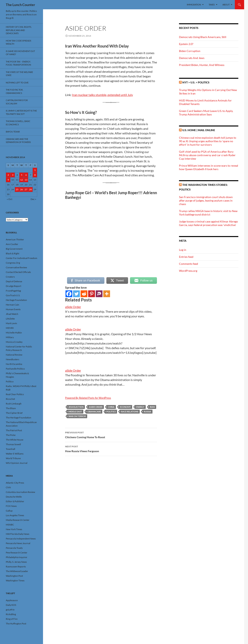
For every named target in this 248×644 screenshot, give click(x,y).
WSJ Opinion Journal (17, 463)
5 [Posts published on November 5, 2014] (22, 175)
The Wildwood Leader (17, 571)
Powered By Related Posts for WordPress (88, 398)
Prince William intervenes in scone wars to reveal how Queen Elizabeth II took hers (209, 167)
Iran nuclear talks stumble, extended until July (102, 95)
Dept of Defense (14, 281)
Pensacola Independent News (21, 539)
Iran (152, 407)
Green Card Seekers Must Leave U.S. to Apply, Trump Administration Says (206, 113)
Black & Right (12, 253)
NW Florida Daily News (18, 534)
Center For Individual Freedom (22, 258)
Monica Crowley (14, 342)
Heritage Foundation (16, 300)
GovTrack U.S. (13, 295)
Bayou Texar (13, 132)
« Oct (9, 199)
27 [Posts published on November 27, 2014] (26, 189)
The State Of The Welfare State (19, 74)
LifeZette (10, 319)
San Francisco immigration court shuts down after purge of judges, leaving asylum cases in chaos (206, 200)
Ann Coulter (12, 244)
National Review (14, 355)
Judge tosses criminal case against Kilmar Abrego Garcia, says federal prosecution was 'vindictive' (208, 223)
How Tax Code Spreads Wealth (19, 42)
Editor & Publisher (15, 501)
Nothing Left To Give (17, 83)
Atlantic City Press (15, 483)
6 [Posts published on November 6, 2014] (26, 175)
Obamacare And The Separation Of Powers (18, 141)
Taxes (212, 5)
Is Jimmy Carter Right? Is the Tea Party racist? (21, 112)
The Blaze (11, 408)
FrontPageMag (13, 291)
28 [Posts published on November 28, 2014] (30, 189)
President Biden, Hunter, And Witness (202, 65)
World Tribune (13, 458)
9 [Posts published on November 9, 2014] (8, 180)
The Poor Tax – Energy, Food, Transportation (18, 63)
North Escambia (14, 364)
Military (10, 337)
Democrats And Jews (192, 58)
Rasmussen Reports (16, 567)
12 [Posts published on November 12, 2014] (22, 180)
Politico (10, 381)
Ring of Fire (12, 619)
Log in (183, 250)
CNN (8, 487)
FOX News (11, 506)
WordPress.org (188, 271)
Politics (111, 412)
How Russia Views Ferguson (111, 448)
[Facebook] (69, 294)
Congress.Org (13, 263)
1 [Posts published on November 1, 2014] (35, 170)
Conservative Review (16, 267)
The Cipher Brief (14, 413)
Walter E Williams (15, 454)
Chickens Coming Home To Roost (111, 435)
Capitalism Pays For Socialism (17, 102)
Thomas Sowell (13, 444)
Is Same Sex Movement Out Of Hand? (20, 53)
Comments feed (189, 264)
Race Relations (130, 412)
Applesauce (12, 600)
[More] (107, 294)
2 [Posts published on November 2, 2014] (8, 175)
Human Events (13, 309)
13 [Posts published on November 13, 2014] (26, 180)
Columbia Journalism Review (20, 492)
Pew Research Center (17, 553)
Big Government (14, 249)
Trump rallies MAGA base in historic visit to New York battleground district (208, 213)
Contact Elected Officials (18, 272)
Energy (140, 407)
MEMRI (10, 328)
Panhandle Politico (15, 369)
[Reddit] (84, 294)
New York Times (14, 529)
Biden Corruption (190, 51)
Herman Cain (12, 305)
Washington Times (15, 580)
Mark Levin (11, 323)
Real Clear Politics (15, 394)
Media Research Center (18, 520)
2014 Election (76, 407)
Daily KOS (11, 605)
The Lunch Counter (20, 5)
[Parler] (99, 294)
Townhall (10, 449)
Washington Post (14, 576)
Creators (10, 277)
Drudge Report (13, 286)
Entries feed (186, 257)
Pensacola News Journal (18, 543)
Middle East (75, 412)
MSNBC (10, 525)
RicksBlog (11, 614)
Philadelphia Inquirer (17, 557)
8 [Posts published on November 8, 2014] (35, 175)
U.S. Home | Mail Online (199, 130)
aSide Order (73, 307)
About (226, 5)
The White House (15, 440)
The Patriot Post (14, 430)
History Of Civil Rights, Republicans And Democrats (19, 30)
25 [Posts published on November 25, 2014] (17, 189)
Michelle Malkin (14, 333)
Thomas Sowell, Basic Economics (18, 123)
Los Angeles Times (15, 515)
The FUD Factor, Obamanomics (14, 91)
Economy (125, 407)
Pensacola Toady (14, 548)
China (111, 407)
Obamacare (94, 412)
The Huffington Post (16, 624)
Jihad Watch (12, 314)
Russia (147, 412)
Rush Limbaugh (14, 404)
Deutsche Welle (14, 497)
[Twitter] (76, 294)
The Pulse (11, 435)
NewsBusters (12, 359)
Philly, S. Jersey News (16, 562)
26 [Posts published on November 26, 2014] (22, 189)
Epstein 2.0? (186, 44)
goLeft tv (10, 610)
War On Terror (77, 416)
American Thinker (15, 239)
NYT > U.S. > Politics (196, 82)
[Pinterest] (92, 294)
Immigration (194, 5)
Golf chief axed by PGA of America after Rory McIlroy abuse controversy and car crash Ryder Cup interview (207, 155)
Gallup (9, 511)
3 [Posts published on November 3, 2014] (13, 175)
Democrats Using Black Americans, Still (203, 37)
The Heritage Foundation (19, 418)
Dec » (33, 199)
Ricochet (10, 399)
